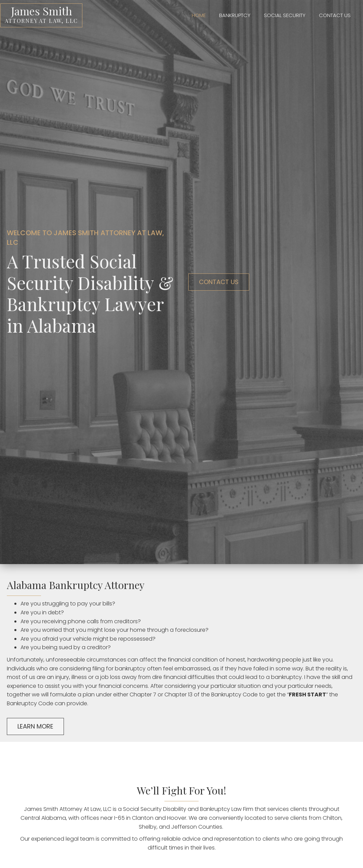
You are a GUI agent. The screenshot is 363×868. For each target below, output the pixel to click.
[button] (219, 282)
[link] (192, 15)
